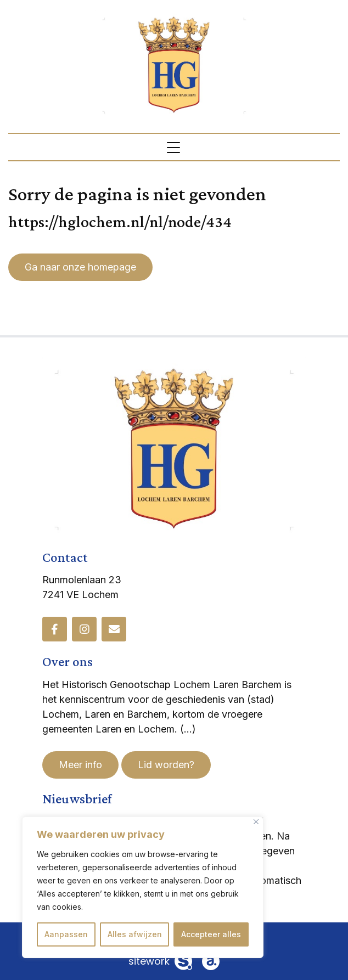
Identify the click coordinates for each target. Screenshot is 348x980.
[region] (143, 887)
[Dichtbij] (256, 822)
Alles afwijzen (135, 934)
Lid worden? (166, 765)
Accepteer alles (211, 934)
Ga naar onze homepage (80, 267)
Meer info (80, 765)
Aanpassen (66, 934)
